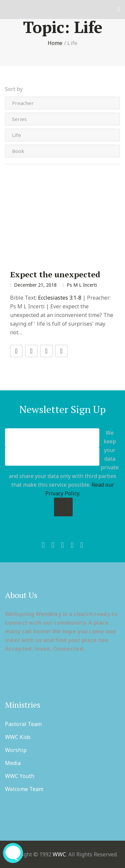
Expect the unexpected (55, 274)
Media (13, 763)
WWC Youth (20, 776)
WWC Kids (18, 737)
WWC (59, 854)
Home (55, 43)
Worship (16, 750)
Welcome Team (24, 789)
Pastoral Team (23, 724)
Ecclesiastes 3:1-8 (60, 298)
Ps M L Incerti (82, 285)
